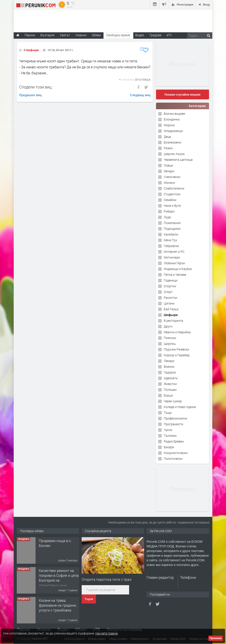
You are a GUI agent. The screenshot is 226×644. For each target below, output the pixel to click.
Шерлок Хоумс (174, 154)
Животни (170, 384)
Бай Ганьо (171, 309)
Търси (89, 599)
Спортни (170, 286)
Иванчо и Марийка (177, 332)
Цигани (169, 303)
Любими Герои (174, 263)
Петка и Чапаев (175, 275)
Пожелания (172, 223)
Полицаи (170, 390)
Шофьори (32, 50)
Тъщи (168, 413)
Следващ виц (140, 95)
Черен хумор (173, 401)
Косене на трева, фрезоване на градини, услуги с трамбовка (58, 605)
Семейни (170, 200)
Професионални (175, 418)
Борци (168, 395)
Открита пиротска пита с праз (106, 579)
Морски (169, 125)
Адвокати (171, 378)
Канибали (171, 234)
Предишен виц (30, 95)
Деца (167, 137)
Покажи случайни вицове (183, 95)
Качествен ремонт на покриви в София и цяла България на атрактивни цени (59, 578)
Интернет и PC (174, 252)
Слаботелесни (174, 188)
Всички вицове (174, 114)
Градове (155, 35)
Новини (81, 35)
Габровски (171, 246)
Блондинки (172, 119)
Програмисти (173, 424)
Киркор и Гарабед (177, 355)
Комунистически (176, 453)
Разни (168, 148)
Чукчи (168, 430)
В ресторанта (173, 321)
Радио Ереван (174, 441)
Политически (173, 459)
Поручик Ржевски (176, 349)
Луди (167, 217)
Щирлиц (170, 344)
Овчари (169, 171)
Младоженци (173, 131)
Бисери (169, 447)
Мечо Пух (170, 240)
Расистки (170, 298)
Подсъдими (172, 229)
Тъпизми (170, 436)
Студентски (172, 194)
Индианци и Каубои (178, 269)
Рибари (169, 211)
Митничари (172, 257)
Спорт (168, 292)
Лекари (169, 361)
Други (168, 326)
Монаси (169, 183)
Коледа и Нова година (180, 407)
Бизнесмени (172, 142)
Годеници (171, 280)
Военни (169, 367)
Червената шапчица (178, 160)
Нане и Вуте (172, 206)
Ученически (172, 177)
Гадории (170, 372)
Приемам (216, 638)
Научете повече (106, 633)
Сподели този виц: (36, 87)
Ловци (168, 165)
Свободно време (118, 35)
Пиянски (170, 338)
